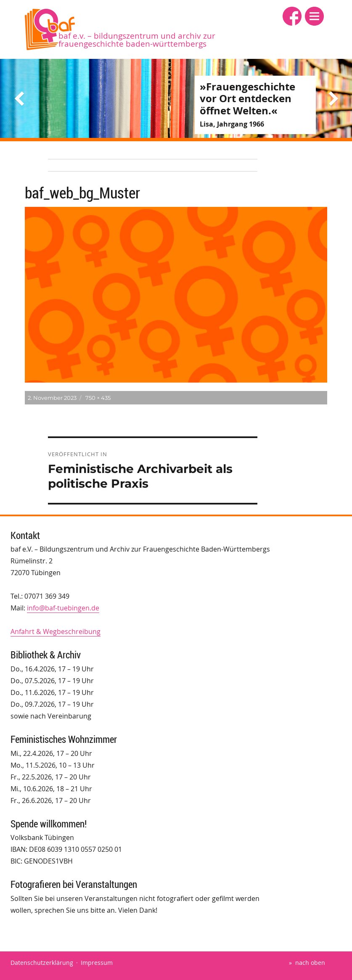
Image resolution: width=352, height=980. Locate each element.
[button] (314, 16)
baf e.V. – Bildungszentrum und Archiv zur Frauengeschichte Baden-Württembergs (137, 40)
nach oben (310, 963)
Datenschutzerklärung (42, 963)
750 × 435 (98, 398)
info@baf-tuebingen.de (63, 608)
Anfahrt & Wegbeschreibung (56, 631)
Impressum (97, 963)
